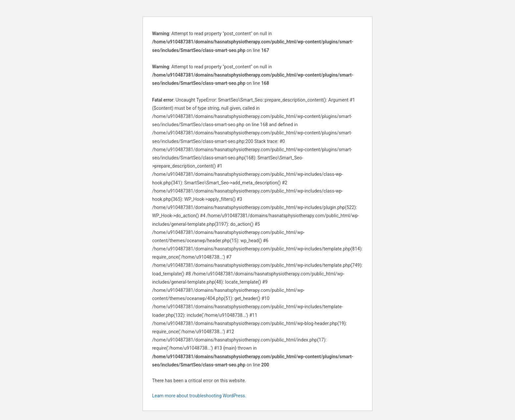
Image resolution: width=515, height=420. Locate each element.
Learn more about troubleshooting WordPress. (199, 396)
